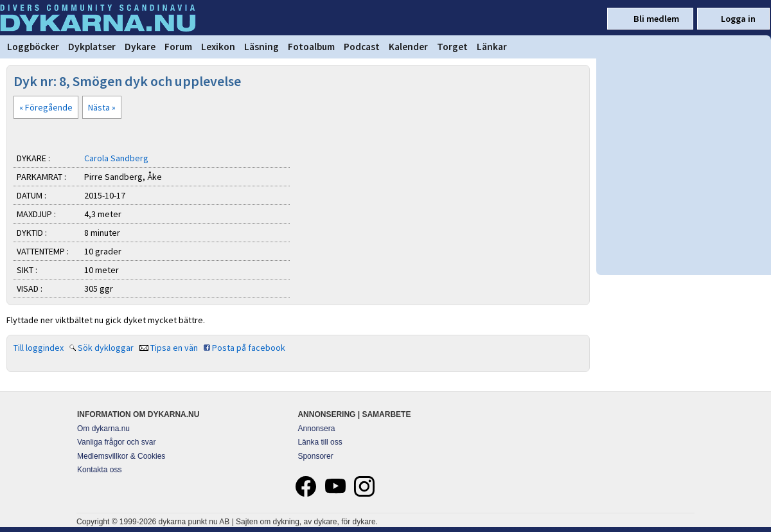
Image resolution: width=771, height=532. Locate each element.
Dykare (140, 47)
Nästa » (102, 107)
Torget (452, 47)
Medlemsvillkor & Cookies (121, 456)
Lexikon (218, 47)
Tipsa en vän (174, 348)
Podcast (362, 47)
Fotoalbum (311, 47)
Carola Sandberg (116, 158)
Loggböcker (33, 47)
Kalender (408, 47)
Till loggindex (39, 348)
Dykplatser (92, 47)
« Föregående (46, 107)
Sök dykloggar (106, 348)
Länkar (492, 47)
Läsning (261, 47)
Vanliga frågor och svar (117, 442)
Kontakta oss (99, 470)
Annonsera (316, 429)
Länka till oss (320, 442)
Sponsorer (315, 456)
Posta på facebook (249, 348)
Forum (178, 47)
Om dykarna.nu (103, 429)
